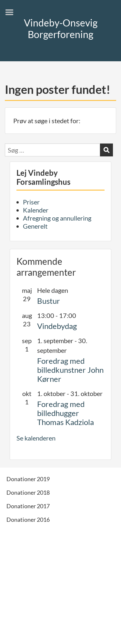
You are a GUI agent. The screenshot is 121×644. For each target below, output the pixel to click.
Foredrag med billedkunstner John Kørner (70, 370)
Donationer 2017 (28, 506)
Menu (12, 12)
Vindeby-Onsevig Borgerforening (61, 28)
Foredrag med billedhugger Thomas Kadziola (66, 413)
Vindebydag (57, 326)
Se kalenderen (36, 438)
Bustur (49, 301)
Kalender (36, 210)
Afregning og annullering (57, 218)
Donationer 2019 (28, 479)
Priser (31, 202)
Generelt (35, 226)
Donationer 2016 (28, 520)
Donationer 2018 (28, 492)
